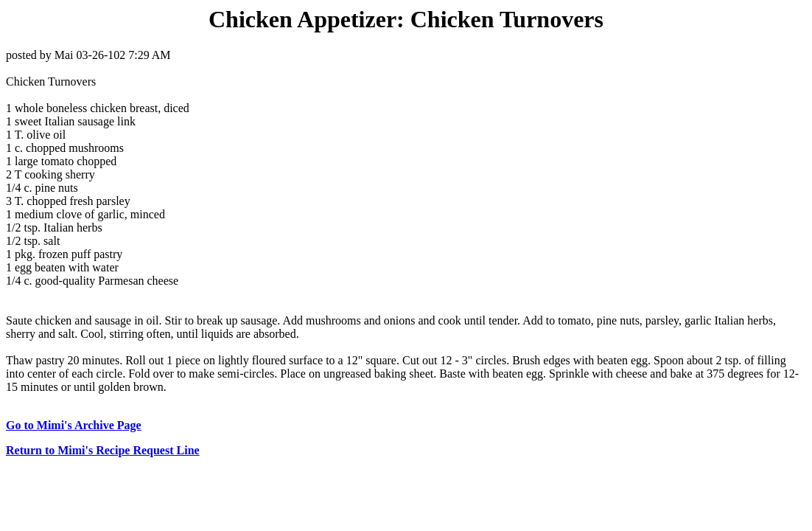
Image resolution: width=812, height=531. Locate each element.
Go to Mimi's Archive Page (74, 425)
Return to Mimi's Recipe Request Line (103, 450)
